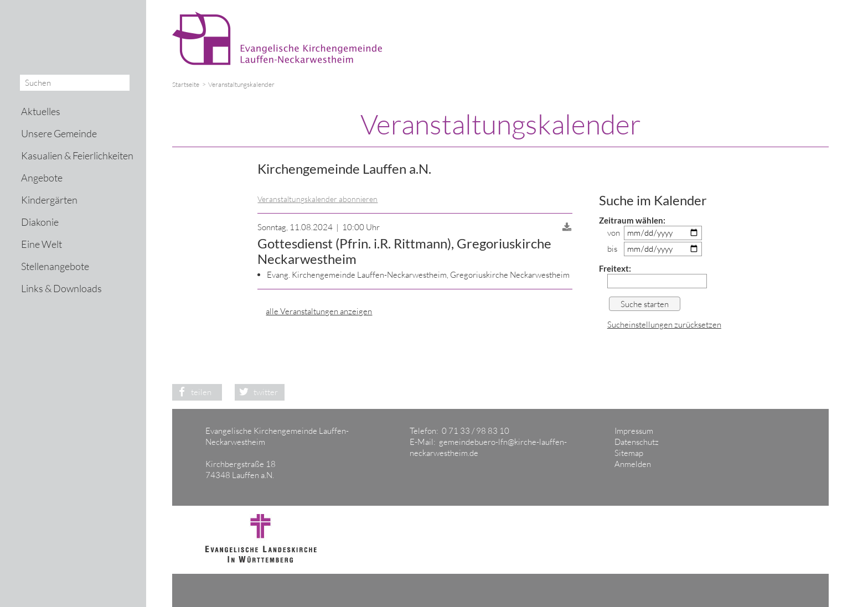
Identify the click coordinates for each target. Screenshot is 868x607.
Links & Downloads (61, 288)
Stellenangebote (55, 266)
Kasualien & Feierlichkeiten (77, 155)
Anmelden (633, 464)
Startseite (186, 84)
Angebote (42, 178)
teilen (192, 392)
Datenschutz (637, 442)
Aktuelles (41, 111)
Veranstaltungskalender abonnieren (317, 199)
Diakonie (40, 222)
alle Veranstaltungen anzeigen (319, 311)
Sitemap (629, 453)
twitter (256, 392)
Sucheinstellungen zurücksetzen (664, 325)
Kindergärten (49, 200)
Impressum (634, 431)
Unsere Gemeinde (59, 133)
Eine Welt (42, 244)
